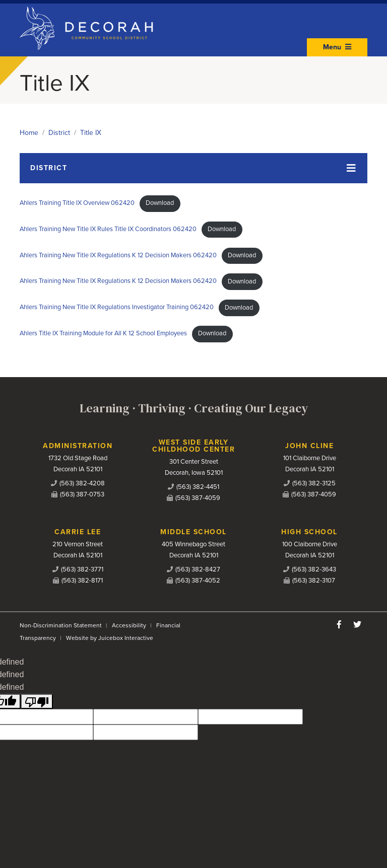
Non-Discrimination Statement (61, 625)
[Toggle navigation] (193, 168)
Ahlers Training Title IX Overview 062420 (77, 203)
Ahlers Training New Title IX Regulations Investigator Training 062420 (117, 308)
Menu (337, 47)
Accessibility (129, 625)
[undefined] (37, 702)
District (59, 133)
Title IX (91, 133)
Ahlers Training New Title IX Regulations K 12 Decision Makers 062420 (118, 255)
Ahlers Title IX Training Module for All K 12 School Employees (103, 333)
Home (29, 133)
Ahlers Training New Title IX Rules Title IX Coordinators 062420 (108, 229)
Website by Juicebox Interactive (110, 638)
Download (160, 203)
